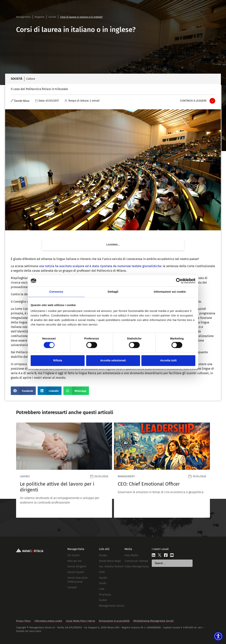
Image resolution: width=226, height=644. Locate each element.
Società (52, 17)
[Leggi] (64, 470)
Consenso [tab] (56, 292)
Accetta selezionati (113, 361)
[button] (23, 391)
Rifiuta (58, 361)
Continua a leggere (193, 101)
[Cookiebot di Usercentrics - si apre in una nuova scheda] (179, 281)
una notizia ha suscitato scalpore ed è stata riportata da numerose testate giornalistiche (100, 266)
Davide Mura (22, 101)
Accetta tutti (168, 361)
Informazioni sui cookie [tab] (170, 292)
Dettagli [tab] (113, 292)
